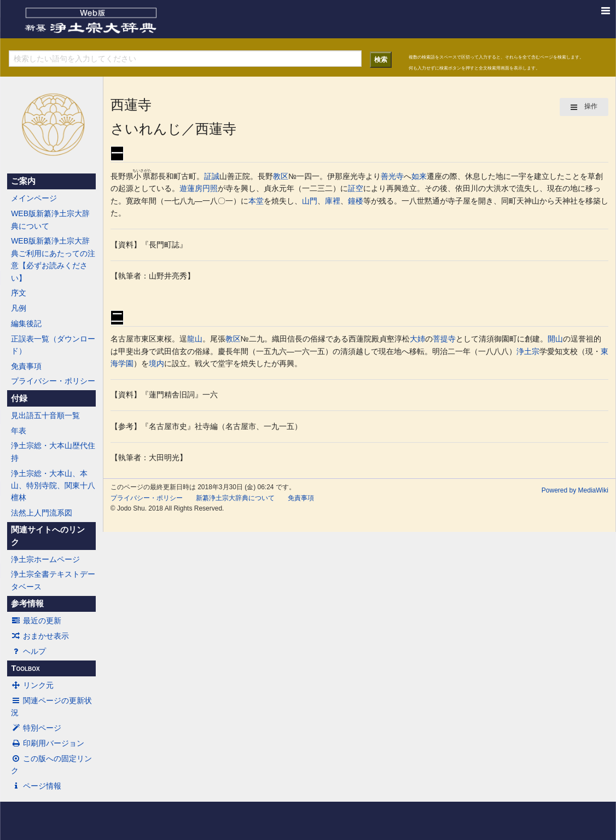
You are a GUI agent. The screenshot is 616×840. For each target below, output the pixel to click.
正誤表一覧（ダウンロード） (53, 345)
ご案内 (23, 181)
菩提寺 (444, 339)
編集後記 (26, 323)
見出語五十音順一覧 (45, 415)
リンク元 (32, 685)
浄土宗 (528, 351)
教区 (281, 176)
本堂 (256, 201)
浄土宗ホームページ (45, 559)
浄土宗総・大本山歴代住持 (53, 451)
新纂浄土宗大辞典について (235, 498)
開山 (555, 339)
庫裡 (333, 201)
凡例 (19, 308)
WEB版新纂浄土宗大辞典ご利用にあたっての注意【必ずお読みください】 (53, 259)
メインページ (34, 198)
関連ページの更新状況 (51, 706)
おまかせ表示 (40, 636)
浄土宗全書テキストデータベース (53, 580)
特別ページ (36, 728)
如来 (419, 176)
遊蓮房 (191, 188)
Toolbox (25, 668)
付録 (19, 398)
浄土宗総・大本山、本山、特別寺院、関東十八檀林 (53, 486)
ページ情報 (36, 786)
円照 (210, 188)
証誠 (212, 176)
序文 (19, 293)
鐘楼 (356, 201)
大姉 (417, 339)
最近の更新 (36, 621)
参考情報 (27, 604)
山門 (310, 201)
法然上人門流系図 (42, 513)
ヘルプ (28, 651)
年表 (19, 431)
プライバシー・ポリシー (53, 381)
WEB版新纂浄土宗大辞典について (50, 219)
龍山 (195, 339)
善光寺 (392, 176)
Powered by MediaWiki (575, 490)
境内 (156, 363)
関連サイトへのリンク (48, 536)
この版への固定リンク (51, 764)
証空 (356, 188)
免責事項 (26, 366)
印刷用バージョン (48, 743)
